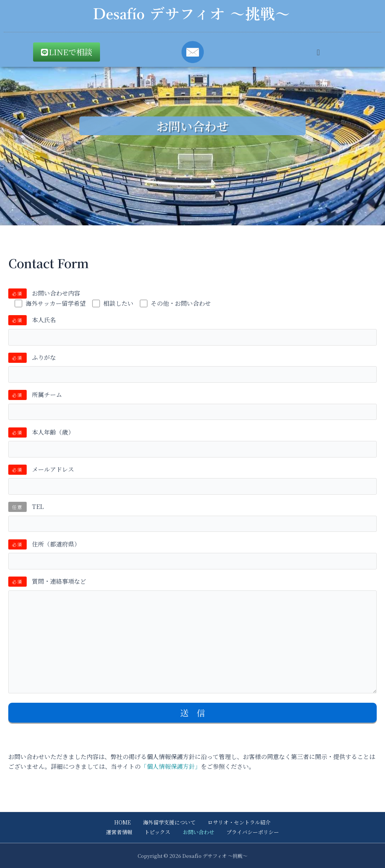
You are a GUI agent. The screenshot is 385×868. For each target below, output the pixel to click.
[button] (318, 52)
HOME (123, 822)
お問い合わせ (198, 832)
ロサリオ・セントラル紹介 (238, 822)
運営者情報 (120, 832)
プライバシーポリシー (251, 832)
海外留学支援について (169, 822)
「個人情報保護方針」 (171, 766)
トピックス (158, 832)
